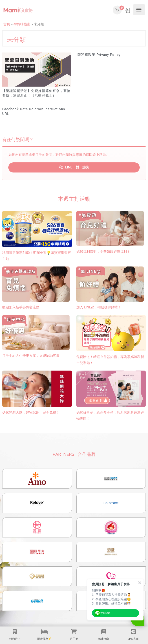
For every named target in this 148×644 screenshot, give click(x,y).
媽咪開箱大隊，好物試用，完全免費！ (31, 413)
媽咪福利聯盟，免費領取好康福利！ (103, 252)
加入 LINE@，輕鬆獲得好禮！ (99, 307)
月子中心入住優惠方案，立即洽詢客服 (31, 356)
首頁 (7, 24)
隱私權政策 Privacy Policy (99, 55)
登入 (128, 10)
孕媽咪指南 (22, 24)
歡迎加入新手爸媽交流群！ (22, 307)
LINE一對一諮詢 (74, 167)
